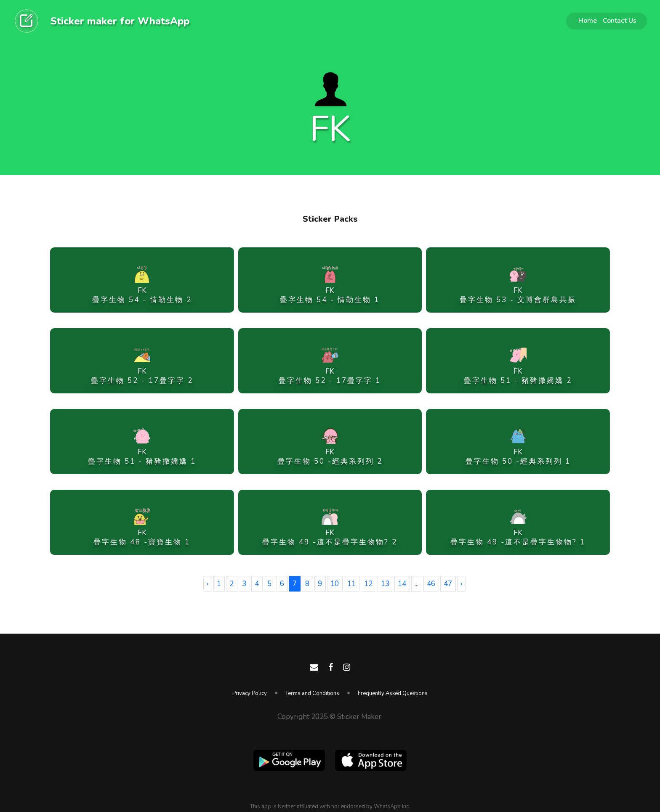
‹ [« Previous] (208, 584)
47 (448, 584)
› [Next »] (461, 584)
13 (385, 584)
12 (368, 584)
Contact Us (620, 21)
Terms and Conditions (312, 693)
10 (335, 584)
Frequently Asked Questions (393, 693)
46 (431, 584)
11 (351, 584)
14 (402, 584)
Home (588, 21)
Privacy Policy (250, 693)
